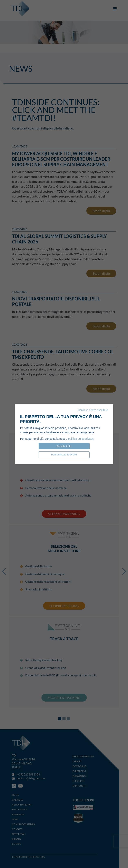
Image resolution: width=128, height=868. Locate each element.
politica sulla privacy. (81, 439)
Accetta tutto (64, 446)
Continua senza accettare (93, 410)
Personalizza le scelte (64, 455)
